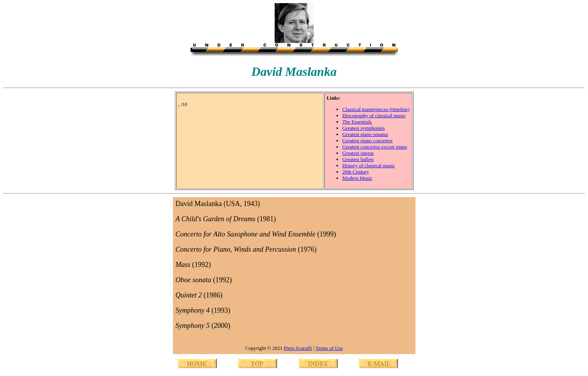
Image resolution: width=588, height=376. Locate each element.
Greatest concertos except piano (375, 147)
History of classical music (369, 166)
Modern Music (357, 178)
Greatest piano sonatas (365, 134)
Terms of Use (329, 348)
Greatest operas (358, 153)
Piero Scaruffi (298, 348)
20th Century (356, 172)
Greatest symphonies (364, 128)
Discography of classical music (374, 115)
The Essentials (357, 122)
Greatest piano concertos (368, 141)
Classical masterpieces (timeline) (376, 109)
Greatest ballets (358, 159)
